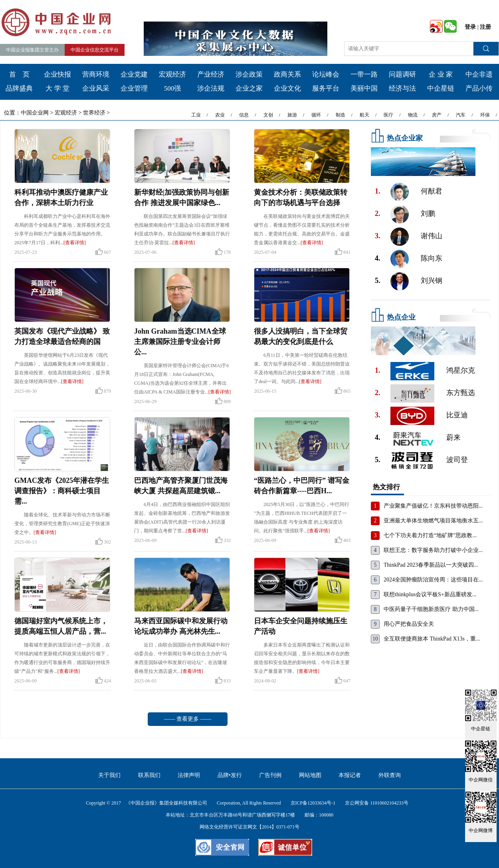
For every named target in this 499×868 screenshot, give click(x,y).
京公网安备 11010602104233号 (377, 803)
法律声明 (189, 775)
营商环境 (96, 74)
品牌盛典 (19, 88)
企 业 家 (441, 74)
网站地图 (310, 775)
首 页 (19, 74)
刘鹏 (428, 214)
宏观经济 (172, 74)
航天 (364, 115)
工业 (196, 115)
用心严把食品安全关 (409, 624)
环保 (485, 115)
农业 (220, 115)
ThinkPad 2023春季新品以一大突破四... (431, 565)
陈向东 (432, 258)
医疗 (388, 115)
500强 (173, 88)
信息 (244, 115)
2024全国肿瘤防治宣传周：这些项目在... (433, 580)
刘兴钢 (432, 281)
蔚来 (453, 437)
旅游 (292, 115)
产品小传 (479, 88)
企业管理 (134, 88)
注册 (485, 27)
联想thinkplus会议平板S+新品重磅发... (430, 594)
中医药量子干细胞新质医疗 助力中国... (431, 609)
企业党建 (134, 74)
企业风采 (96, 88)
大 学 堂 (57, 88)
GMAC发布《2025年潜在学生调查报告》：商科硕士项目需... (62, 491)
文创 (268, 115)
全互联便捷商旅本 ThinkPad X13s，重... (432, 639)
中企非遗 (479, 74)
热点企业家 (405, 138)
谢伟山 (432, 236)
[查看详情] (75, 243)
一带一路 (364, 74)
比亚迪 (457, 415)
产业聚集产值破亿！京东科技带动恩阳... (433, 506)
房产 (437, 115)
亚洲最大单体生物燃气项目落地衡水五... (433, 521)
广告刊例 (270, 775)
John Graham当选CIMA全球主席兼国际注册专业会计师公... (180, 342)
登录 (470, 27)
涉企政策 (249, 74)
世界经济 (94, 113)
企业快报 (57, 74)
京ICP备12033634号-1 (313, 803)
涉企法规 (211, 88)
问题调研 (402, 74)
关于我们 (109, 775)
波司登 (457, 460)
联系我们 (149, 775)
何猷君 (432, 191)
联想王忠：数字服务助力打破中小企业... (433, 550)
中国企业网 (35, 113)
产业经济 (211, 74)
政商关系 (287, 74)
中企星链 (441, 88)
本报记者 (350, 775)
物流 (413, 115)
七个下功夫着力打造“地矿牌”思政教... (430, 535)
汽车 (461, 115)
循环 (316, 115)
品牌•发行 (230, 775)
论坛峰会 (326, 74)
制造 (341, 115)
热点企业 (401, 317)
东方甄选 (461, 393)
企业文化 (287, 88)
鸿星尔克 (461, 370)
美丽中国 (364, 88)
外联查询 (390, 775)
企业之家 (249, 88)
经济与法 (402, 88)
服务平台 (326, 88)
